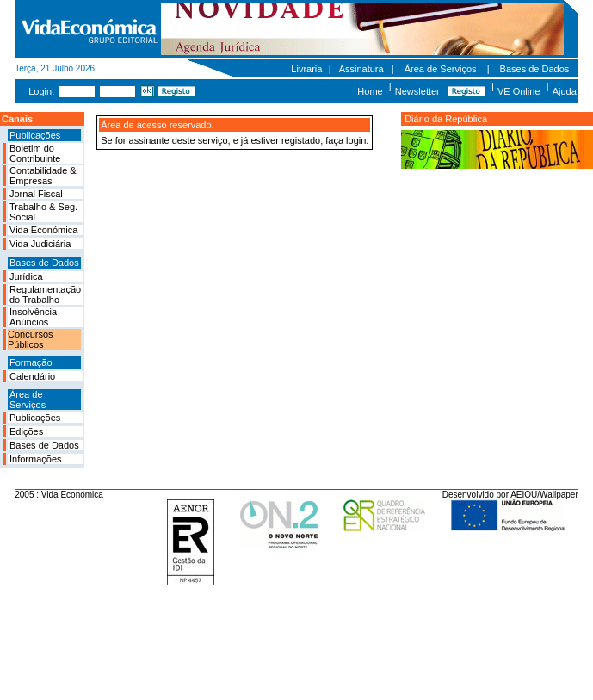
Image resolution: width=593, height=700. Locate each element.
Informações (36, 459)
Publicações (35, 418)
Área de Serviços (441, 69)
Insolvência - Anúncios (36, 317)
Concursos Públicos (31, 339)
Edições (26, 431)
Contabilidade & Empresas (43, 176)
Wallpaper (559, 495)
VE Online (519, 91)
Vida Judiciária (40, 244)
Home (370, 91)
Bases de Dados (535, 69)
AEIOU (524, 495)
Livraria (306, 69)
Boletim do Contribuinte (35, 153)
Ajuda (565, 91)
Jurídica (26, 276)
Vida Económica (43, 230)
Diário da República (446, 119)
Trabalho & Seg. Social (43, 212)
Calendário (32, 376)
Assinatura (361, 69)
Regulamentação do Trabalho (45, 294)
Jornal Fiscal (36, 194)
